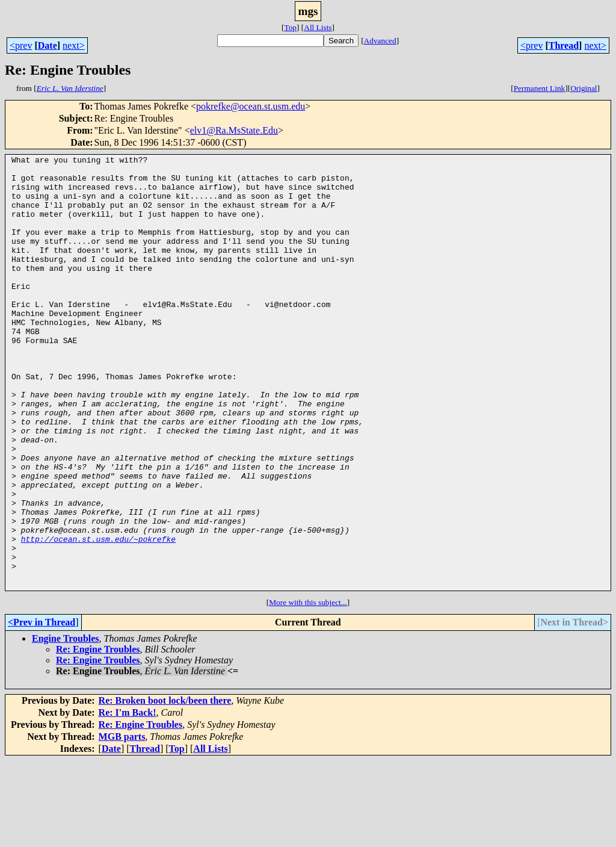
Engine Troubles (66, 725)
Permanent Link (540, 88)
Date (48, 45)
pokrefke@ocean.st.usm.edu (251, 106)
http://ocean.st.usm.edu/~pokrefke (98, 616)
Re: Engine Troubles (98, 736)
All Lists (318, 27)
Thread (564, 45)
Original (584, 88)
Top (290, 27)
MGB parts (122, 823)
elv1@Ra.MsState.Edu (234, 130)
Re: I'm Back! (128, 799)
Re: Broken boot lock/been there (165, 787)
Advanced (380, 41)
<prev (21, 45)
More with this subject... (308, 689)
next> (74, 45)
